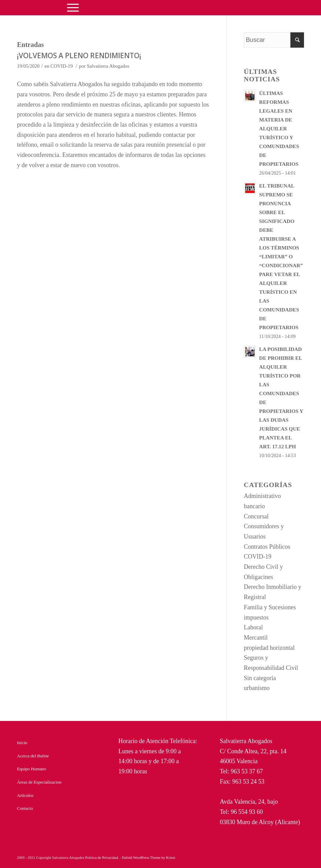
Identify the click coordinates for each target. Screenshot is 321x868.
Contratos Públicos (267, 547)
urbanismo (257, 688)
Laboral (253, 627)
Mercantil (256, 638)
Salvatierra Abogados (108, 66)
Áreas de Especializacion (39, 782)
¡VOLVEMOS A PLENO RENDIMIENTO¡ (79, 55)
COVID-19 (62, 66)
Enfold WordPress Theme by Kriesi (149, 857)
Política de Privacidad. (102, 857)
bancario (254, 506)
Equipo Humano (32, 769)
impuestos (256, 617)
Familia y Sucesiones (270, 607)
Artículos (25, 795)
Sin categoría (260, 678)
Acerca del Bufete (33, 756)
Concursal (256, 516)
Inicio (22, 743)
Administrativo (262, 496)
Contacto (25, 808)
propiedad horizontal (269, 648)
